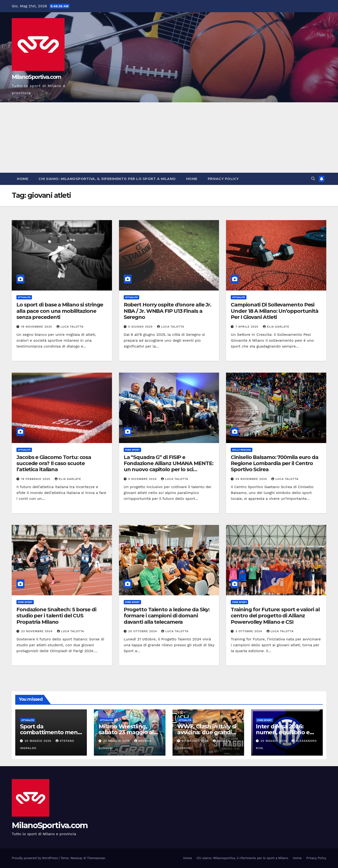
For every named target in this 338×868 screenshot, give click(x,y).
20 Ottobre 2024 (143, 631)
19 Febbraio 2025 (36, 479)
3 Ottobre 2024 (249, 631)
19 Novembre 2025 (37, 327)
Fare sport (132, 450)
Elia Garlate (276, 327)
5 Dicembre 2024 (143, 479)
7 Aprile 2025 (247, 327)
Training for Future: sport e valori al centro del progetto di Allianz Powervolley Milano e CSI (275, 616)
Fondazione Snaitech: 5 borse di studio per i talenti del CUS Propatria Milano (56, 616)
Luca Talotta (70, 327)
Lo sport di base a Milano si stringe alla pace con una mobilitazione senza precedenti (60, 311)
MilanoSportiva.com (36, 77)
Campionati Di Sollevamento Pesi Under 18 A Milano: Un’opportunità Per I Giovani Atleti (275, 311)
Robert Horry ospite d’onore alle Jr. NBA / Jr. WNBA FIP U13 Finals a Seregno (167, 311)
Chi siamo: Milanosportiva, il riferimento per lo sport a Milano (107, 179)
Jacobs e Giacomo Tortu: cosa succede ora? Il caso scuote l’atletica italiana (54, 463)
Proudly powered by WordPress (35, 858)
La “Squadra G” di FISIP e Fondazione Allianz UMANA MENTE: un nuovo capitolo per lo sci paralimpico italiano (169, 467)
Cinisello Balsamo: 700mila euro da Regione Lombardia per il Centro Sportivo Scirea (275, 463)
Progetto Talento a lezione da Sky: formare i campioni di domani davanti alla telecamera (167, 616)
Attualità (24, 297)
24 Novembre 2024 (252, 479)
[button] (313, 179)
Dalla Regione (242, 450)
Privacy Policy (223, 179)
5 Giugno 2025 (141, 327)
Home (23, 179)
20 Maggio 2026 (38, 741)
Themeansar (96, 858)
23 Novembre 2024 (37, 631)
